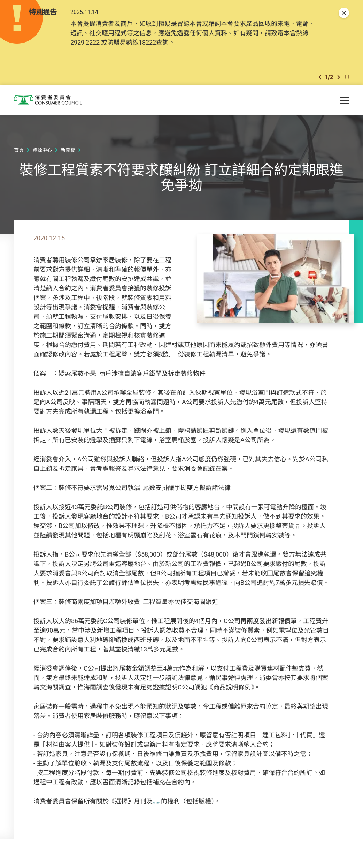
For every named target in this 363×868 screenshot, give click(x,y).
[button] (320, 80)
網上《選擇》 (171, 804)
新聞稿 (68, 153)
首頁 (19, 153)
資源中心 (42, 153)
